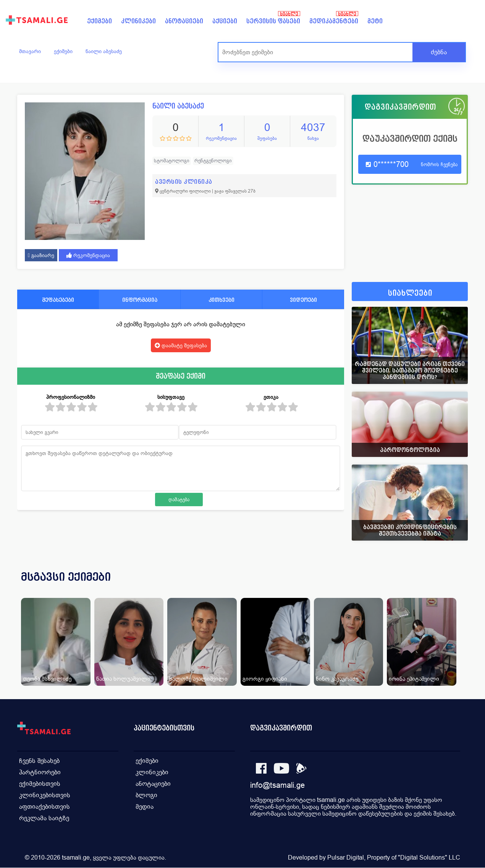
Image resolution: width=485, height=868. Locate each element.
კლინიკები (138, 21)
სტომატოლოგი (172, 161)
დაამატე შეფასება (181, 345)
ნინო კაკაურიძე (337, 679)
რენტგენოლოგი (213, 161)
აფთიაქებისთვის (44, 807)
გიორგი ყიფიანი (265, 679)
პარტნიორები (40, 772)
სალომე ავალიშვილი (198, 679)
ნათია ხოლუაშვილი (123, 679)
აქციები (225, 21)
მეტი (375, 21)
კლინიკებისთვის (45, 795)
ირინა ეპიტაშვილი (414, 679)
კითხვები (221, 300)
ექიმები (99, 21)
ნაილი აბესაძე (104, 51)
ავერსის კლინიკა (184, 182)
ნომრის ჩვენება (439, 164)
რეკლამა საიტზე (44, 818)
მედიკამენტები (334, 21)
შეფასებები (58, 300)
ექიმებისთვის (40, 784)
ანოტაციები (184, 21)
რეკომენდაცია (88, 255)
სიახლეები (410, 293)
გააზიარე (41, 255)
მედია (145, 807)
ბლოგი (146, 795)
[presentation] (451, 586)
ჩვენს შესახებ (39, 761)
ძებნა (439, 52)
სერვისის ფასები (273, 21)
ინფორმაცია (140, 300)
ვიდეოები (303, 300)
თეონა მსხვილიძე (47, 679)
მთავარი (30, 51)
